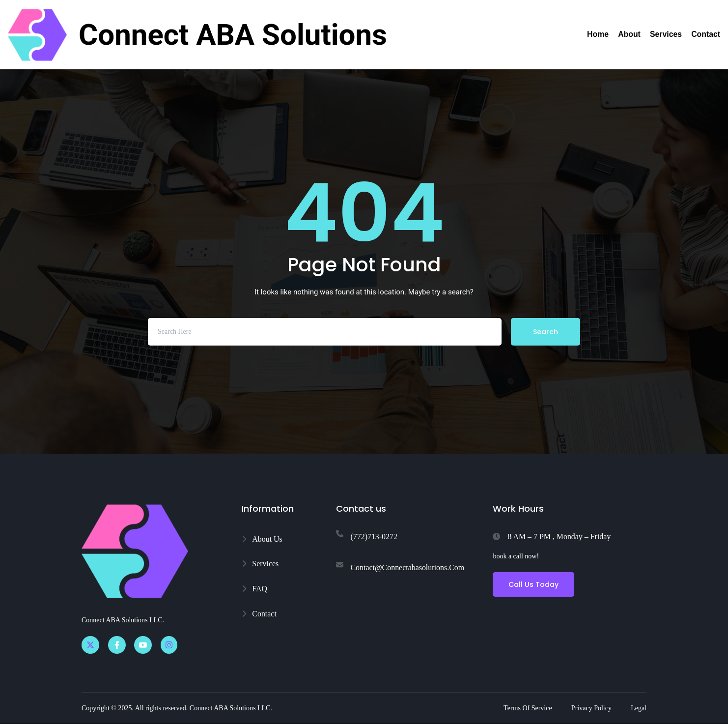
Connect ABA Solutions (233, 35)
